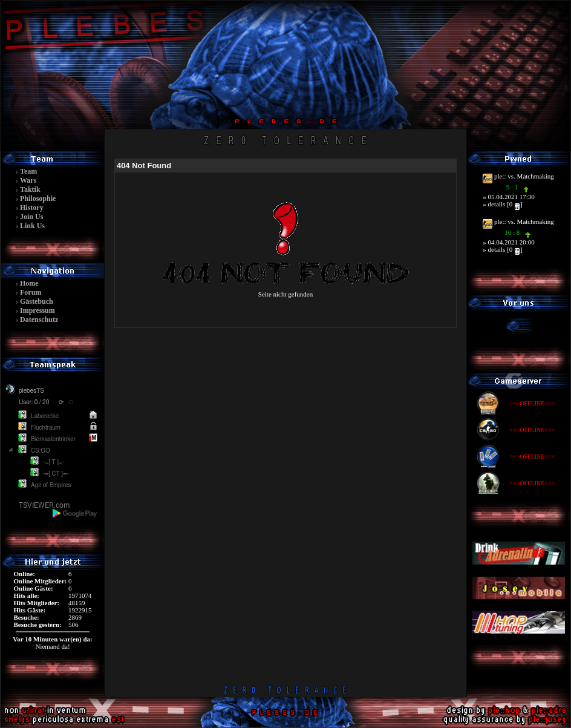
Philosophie (38, 198)
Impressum (38, 310)
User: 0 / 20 (34, 402)
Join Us (31, 217)
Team (28, 171)
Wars (28, 180)
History (32, 208)
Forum (31, 292)
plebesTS (31, 391)
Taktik (30, 189)
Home (29, 283)
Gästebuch (37, 301)
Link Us (32, 226)
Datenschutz (39, 320)
